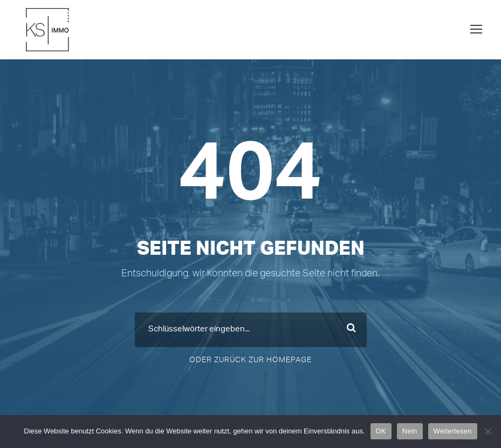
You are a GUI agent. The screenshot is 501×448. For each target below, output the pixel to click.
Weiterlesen (453, 431)
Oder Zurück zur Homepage (250, 360)
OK (381, 431)
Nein (410, 431)
